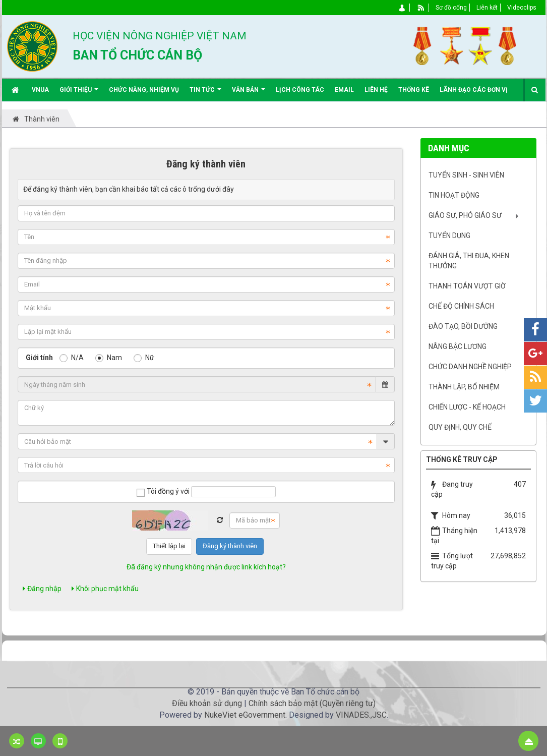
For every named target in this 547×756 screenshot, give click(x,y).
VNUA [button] (40, 90)
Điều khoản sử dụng (207, 703)
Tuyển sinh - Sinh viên (466, 175)
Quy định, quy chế (460, 427)
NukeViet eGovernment (245, 715)
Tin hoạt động (454, 195)
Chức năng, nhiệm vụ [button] (144, 90)
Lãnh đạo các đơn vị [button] (474, 90)
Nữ (144, 358)
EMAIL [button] (344, 90)
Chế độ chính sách (461, 306)
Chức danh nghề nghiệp (470, 367)
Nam (109, 358)
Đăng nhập (42, 589)
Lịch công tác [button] (300, 90)
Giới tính (39, 358)
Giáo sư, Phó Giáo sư (465, 215)
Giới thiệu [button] (79, 94)
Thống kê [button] (414, 90)
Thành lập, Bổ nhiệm (464, 387)
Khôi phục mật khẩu (105, 589)
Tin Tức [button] (205, 94)
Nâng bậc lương (458, 346)
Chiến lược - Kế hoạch (467, 407)
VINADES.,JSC (361, 715)
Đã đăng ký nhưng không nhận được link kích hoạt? (206, 567)
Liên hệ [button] (376, 90)
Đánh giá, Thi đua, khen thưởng (469, 261)
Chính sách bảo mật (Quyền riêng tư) (312, 703)
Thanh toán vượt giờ (467, 286)
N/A (72, 358)
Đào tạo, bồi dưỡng (463, 326)
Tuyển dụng (449, 236)
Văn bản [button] (249, 94)
